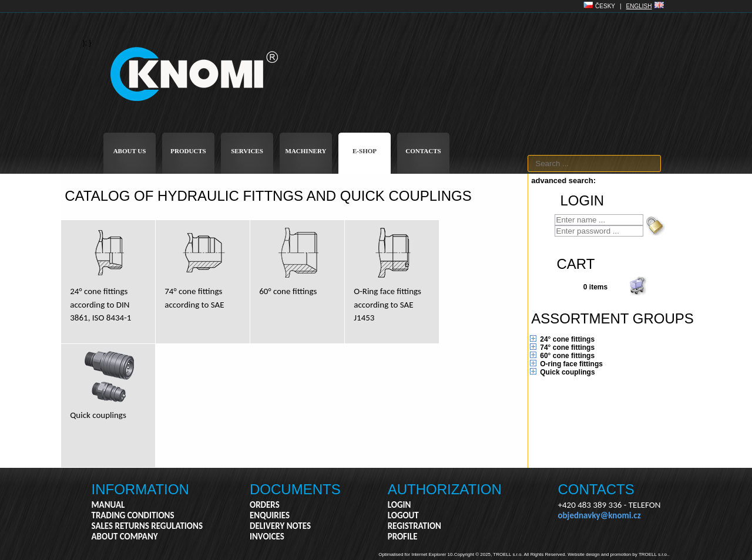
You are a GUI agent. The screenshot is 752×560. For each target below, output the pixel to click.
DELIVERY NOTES (280, 526)
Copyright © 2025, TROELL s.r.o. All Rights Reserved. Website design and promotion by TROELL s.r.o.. (562, 554)
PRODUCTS (188, 151)
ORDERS (265, 505)
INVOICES (267, 537)
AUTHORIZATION (445, 489)
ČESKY (605, 6)
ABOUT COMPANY (125, 537)
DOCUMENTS (295, 489)
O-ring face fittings (571, 364)
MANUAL (108, 505)
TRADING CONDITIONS (133, 515)
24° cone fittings (567, 339)
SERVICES (247, 151)
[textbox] (594, 163)
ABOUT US (130, 151)
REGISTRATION (414, 526)
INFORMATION (140, 489)
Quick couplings (567, 372)
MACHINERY (306, 151)
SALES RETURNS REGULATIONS (147, 526)
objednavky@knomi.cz (600, 515)
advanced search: (563, 181)
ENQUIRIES (270, 515)
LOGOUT (403, 515)
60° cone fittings (567, 356)
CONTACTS (423, 151)
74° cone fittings (567, 348)
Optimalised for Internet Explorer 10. (416, 554)
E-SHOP (365, 151)
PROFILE (403, 537)
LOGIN (399, 505)
